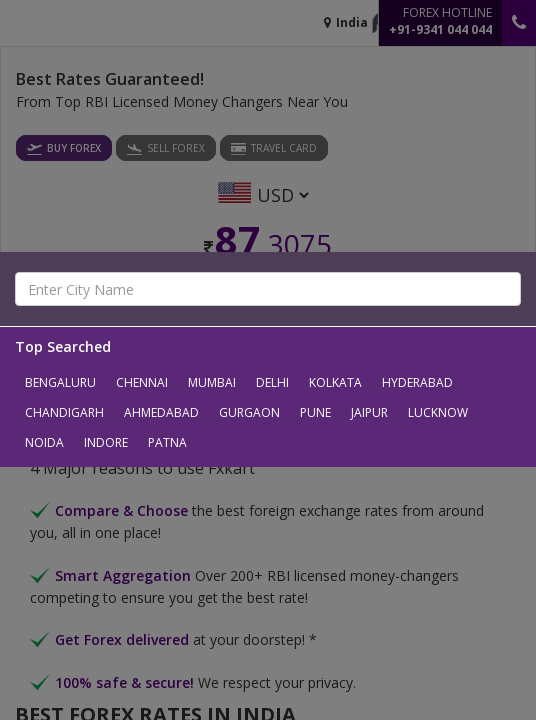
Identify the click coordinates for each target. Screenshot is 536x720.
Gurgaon (249, 412)
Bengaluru (60, 382)
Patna (167, 442)
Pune (315, 412)
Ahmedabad (161, 412)
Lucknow (438, 412)
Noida (44, 442)
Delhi (272, 382)
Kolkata (335, 382)
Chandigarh (64, 412)
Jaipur (369, 412)
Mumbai (212, 382)
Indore (106, 442)
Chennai (142, 382)
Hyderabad (417, 382)
